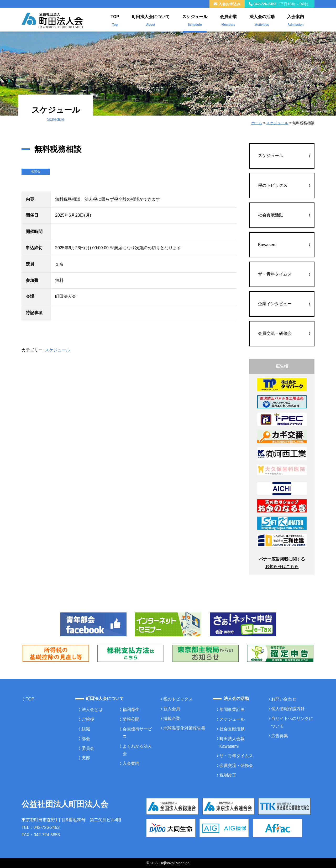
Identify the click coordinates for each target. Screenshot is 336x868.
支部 (86, 758)
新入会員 (172, 709)
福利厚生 (131, 710)
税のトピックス (273, 185)
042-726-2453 (280, 4)
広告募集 (280, 736)
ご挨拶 (88, 719)
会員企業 (228, 19)
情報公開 (131, 719)
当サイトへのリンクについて (292, 722)
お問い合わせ (284, 699)
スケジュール (195, 19)
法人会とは (92, 710)
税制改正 (228, 775)
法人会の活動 (262, 19)
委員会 (88, 748)
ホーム (257, 123)
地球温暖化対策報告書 (184, 728)
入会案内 (296, 19)
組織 (86, 729)
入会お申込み (227, 4)
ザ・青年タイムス (275, 274)
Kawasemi (268, 245)
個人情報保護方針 (288, 709)
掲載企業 (172, 718)
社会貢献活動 (271, 215)
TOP (115, 19)
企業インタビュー (275, 304)
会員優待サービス (137, 733)
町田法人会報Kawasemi (232, 742)
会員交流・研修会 (275, 333)
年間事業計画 (232, 710)
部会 (86, 739)
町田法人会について (151, 19)
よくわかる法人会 (137, 750)
